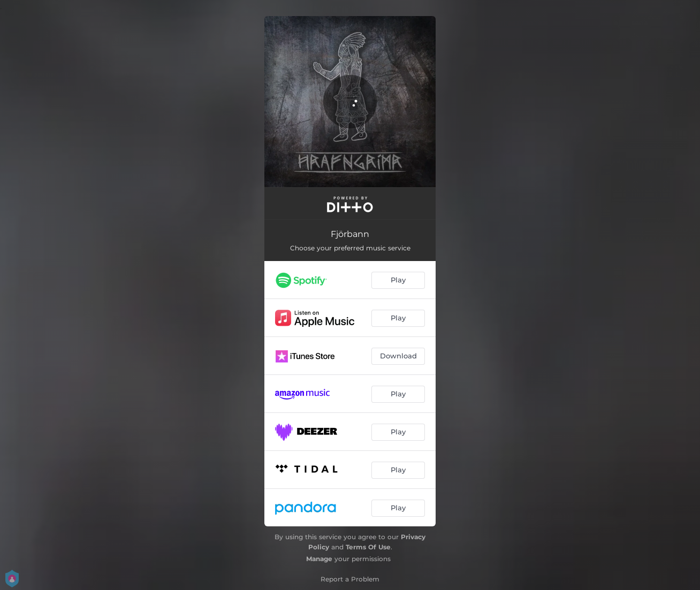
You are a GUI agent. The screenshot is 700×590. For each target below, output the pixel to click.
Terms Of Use (368, 547)
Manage (319, 559)
